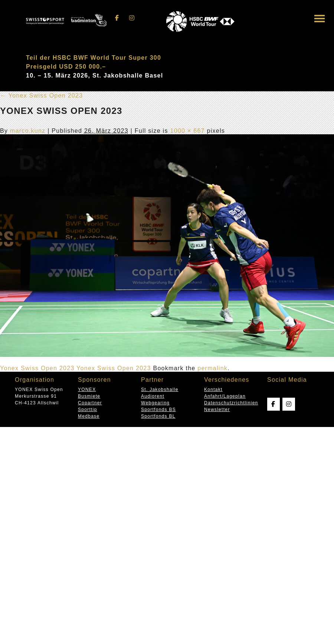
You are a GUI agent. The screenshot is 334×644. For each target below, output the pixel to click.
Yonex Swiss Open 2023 (41, 96)
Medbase (89, 416)
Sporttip (88, 410)
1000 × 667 (187, 131)
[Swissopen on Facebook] (117, 18)
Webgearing (155, 403)
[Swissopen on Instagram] (132, 18)
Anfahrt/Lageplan (225, 396)
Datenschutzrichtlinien (231, 403)
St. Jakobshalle (160, 390)
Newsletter (217, 410)
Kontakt (213, 390)
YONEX (87, 390)
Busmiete (89, 396)
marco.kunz (28, 131)
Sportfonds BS (158, 410)
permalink (212, 368)
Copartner (90, 403)
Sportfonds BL (158, 416)
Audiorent (153, 396)
